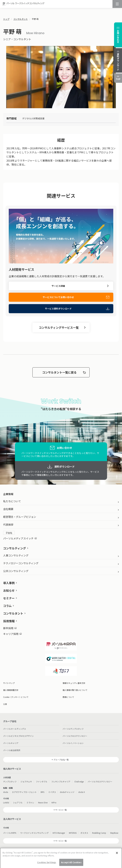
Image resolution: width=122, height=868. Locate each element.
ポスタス (84, 833)
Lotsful (6, 802)
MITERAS (73, 833)
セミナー (9, 598)
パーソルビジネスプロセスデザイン (18, 736)
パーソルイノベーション (73, 743)
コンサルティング (15, 548)
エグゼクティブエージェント (24, 792)
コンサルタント (21, 19)
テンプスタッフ (10, 781)
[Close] (117, 861)
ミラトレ (30, 802)
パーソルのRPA (10, 833)
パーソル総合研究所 (12, 750)
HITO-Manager (59, 833)
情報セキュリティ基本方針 (74, 683)
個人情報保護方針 (11, 690)
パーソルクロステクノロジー (75, 736)
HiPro (54, 802)
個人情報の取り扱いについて (75, 690)
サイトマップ (9, 683)
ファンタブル (42, 781)
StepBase (114, 833)
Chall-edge (79, 781)
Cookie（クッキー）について (16, 697)
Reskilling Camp (99, 833)
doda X (82, 792)
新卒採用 (10, 628)
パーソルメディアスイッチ (20, 538)
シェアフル (18, 802)
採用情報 (9, 621)
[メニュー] (117, 4)
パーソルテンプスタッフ (73, 729)
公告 (5, 704)
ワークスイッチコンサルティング (34, 833)
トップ (6, 19)
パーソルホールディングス (15, 729)
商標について (68, 697)
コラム (7, 606)
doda (6, 792)
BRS (42, 792)
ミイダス (52, 792)
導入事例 (9, 583)
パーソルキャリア (11, 743)
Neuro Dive (43, 802)
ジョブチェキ (26, 781)
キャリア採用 (12, 634)
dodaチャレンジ (67, 792)
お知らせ (9, 590)
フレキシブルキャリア (61, 781)
